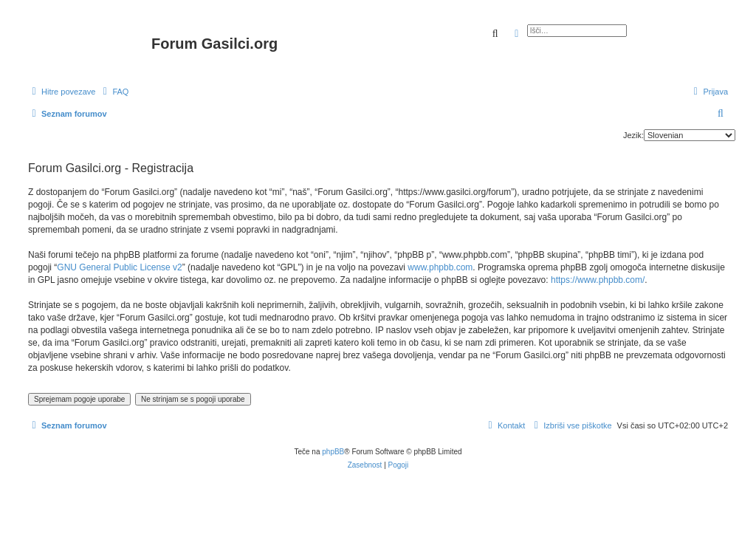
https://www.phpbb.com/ (598, 280)
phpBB (333, 452)
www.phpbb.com (440, 267)
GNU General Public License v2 (119, 267)
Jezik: (633, 135)
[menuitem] (114, 92)
